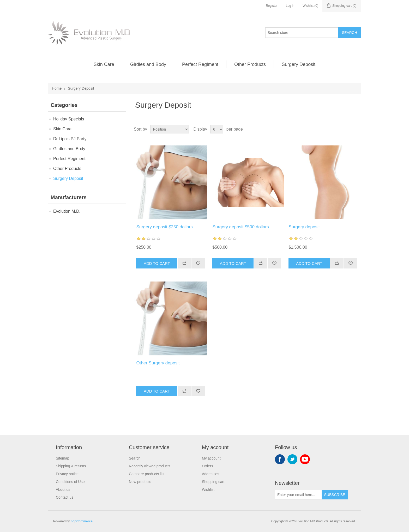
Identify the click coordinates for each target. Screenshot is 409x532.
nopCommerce (82, 521)
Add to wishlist (198, 263)
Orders (207, 466)
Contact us (65, 497)
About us (63, 490)
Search (350, 33)
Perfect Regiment (200, 64)
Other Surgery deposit (158, 363)
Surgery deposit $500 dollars (240, 227)
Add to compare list (184, 263)
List (357, 129)
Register (272, 6)
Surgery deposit (304, 227)
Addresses (210, 474)
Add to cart (157, 263)
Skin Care (104, 64)
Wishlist (208, 490)
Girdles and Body (148, 64)
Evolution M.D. (67, 211)
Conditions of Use (70, 482)
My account (211, 458)
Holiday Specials (69, 119)
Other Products (250, 64)
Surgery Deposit (299, 64)
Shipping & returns (71, 466)
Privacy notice (67, 474)
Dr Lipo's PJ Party (70, 139)
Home (57, 88)
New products (140, 482)
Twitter (292, 459)
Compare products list (147, 474)
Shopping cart (213, 482)
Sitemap (62, 458)
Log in (290, 6)
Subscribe (335, 495)
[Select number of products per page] (217, 129)
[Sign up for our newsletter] (298, 495)
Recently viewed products (150, 466)
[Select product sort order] (170, 129)
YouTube (305, 459)
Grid (347, 129)
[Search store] (302, 33)
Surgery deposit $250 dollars (164, 227)
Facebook (280, 459)
